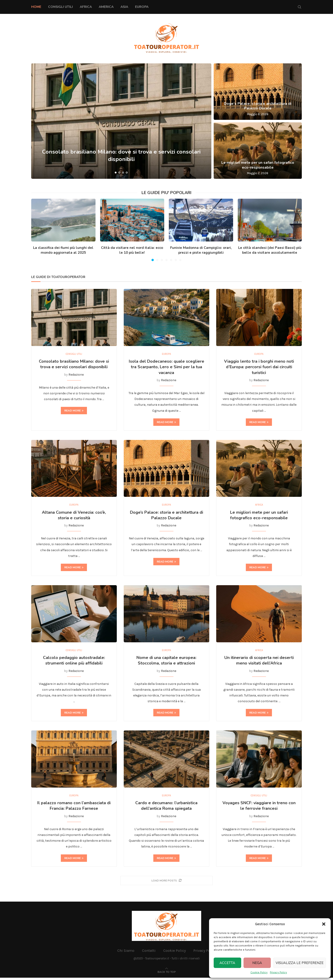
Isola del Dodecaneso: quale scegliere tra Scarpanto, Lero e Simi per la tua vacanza (166, 368)
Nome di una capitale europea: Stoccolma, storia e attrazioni (166, 662)
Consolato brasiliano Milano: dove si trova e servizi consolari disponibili (121, 155)
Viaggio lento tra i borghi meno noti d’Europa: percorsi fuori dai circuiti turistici (259, 368)
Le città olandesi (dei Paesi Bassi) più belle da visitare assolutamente (270, 250)
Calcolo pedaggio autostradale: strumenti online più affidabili (74, 662)
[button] (324, 924)
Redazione (76, 375)
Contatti (149, 953)
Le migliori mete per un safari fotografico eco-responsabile (258, 165)
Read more (74, 411)
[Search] (299, 7)
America (106, 7)
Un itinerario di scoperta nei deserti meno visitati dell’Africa (259, 662)
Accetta (227, 963)
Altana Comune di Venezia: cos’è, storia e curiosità (74, 516)
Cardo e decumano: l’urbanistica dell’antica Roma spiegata (166, 808)
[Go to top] (167, 974)
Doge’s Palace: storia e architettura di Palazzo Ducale (258, 106)
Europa (142, 7)
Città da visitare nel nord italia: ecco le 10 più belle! (132, 250)
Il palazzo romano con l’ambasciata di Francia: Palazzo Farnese (74, 808)
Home (36, 7)
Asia (124, 7)
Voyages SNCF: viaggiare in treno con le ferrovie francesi (259, 808)
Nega (257, 963)
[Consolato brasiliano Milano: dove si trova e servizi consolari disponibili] (121, 121)
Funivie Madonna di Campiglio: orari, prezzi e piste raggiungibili (201, 250)
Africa (86, 7)
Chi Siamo (126, 953)
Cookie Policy (259, 972)
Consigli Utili (60, 7)
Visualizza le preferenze (300, 963)
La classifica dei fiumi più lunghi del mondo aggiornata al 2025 (63, 250)
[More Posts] (166, 883)
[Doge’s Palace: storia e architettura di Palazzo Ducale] (258, 92)
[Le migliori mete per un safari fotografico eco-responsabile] (258, 151)
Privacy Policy (278, 972)
